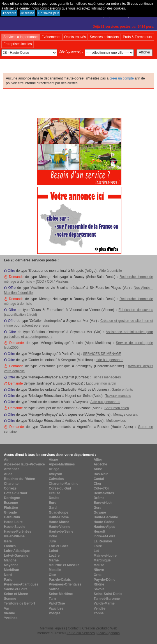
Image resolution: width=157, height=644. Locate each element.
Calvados (56, 479)
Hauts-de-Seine (61, 531)
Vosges (55, 613)
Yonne (99, 613)
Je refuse (27, 13)
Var (7, 608)
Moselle (55, 570)
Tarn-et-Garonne (107, 599)
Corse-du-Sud (60, 488)
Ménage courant (125, 414)
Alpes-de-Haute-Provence (24, 464)
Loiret (53, 551)
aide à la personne (109, 360)
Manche (10, 560)
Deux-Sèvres (104, 493)
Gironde (10, 512)
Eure (53, 503)
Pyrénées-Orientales (65, 584)
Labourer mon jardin (101, 383)
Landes (10, 546)
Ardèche (100, 464)
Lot (96, 551)
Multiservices (116, 421)
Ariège (54, 469)
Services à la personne (20, 37)
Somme (10, 599)
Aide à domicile (110, 271)
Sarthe (54, 589)
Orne (98, 575)
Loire (98, 546)
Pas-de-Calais (60, 580)
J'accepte (9, 13)
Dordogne (12, 498)
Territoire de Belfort (19, 603)
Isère (8, 541)
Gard (53, 508)
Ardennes (12, 469)
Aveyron (56, 474)
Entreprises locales (18, 44)
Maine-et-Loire (105, 556)
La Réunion (103, 541)
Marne (54, 560)
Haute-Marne (59, 522)
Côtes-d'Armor (16, 493)
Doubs (54, 498)
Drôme (99, 498)
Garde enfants (122, 390)
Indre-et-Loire (104, 536)
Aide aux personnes (105, 402)
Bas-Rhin (101, 474)
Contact (74, 628)
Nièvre (99, 570)
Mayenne (11, 565)
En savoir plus (49, 13)
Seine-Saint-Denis (108, 594)
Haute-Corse (59, 517)
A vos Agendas (108, 633)
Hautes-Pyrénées (18, 531)
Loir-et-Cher (58, 546)
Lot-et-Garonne (16, 556)
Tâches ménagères (106, 377)
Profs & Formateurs (137, 37)
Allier (98, 460)
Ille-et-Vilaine (14, 536)
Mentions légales (52, 628)
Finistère (11, 508)
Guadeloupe (58, 512)
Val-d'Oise (57, 603)
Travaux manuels (118, 396)
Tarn (52, 599)
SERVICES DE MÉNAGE (102, 354)
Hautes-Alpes (104, 527)
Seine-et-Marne (16, 594)
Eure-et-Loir (103, 503)
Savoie (99, 589)
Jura (52, 541)
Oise (52, 575)
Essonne (11, 503)
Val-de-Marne (104, 603)
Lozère (54, 556)
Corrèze (10, 488)
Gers (97, 508)
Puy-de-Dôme (104, 580)
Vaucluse (56, 608)
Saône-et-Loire (16, 589)
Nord (8, 575)
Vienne (9, 613)
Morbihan (11, 570)
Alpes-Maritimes (62, 464)
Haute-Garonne (106, 517)
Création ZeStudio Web (100, 628)
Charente (11, 484)
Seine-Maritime (61, 594)
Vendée (100, 608)
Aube (98, 469)
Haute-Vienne (59, 527)
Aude (8, 474)
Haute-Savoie (15, 527)
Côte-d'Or (101, 488)
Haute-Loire (13, 522)
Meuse (99, 565)
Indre (53, 536)
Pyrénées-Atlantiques (21, 584)
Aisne (53, 460)
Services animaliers (104, 37)
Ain (7, 460)
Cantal (99, 479)
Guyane (100, 512)
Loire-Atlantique (17, 551)
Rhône (99, 584)
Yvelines (11, 618)
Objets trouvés (75, 37)
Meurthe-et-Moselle (64, 565)
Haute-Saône (104, 522)
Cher (97, 484)
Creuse (55, 493)
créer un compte (122, 78)
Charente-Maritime (64, 484)
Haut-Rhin (12, 517)
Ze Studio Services (81, 633)
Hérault (99, 531)
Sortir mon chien (116, 408)
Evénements (51, 37)
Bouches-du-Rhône (19, 479)
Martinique (102, 560)
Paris (8, 580)
